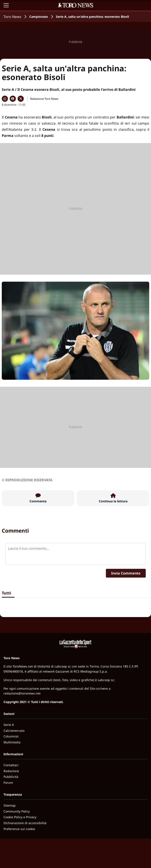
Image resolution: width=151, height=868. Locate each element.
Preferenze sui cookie (19, 829)
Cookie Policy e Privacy (20, 817)
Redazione (11, 771)
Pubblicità (11, 777)
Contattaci (11, 765)
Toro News (12, 17)
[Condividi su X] (21, 99)
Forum (8, 783)
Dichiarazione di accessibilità (25, 823)
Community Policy (17, 811)
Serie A (9, 725)
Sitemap (10, 805)
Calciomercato (14, 731)
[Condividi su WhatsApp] (5, 99)
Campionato (39, 17)
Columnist (11, 736)
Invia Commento (126, 573)
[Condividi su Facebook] (13, 99)
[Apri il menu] (6, 5)
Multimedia (12, 742)
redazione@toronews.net (22, 693)
